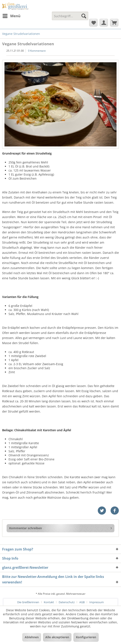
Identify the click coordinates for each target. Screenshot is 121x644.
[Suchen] (84, 16)
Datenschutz (67, 602)
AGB (82, 602)
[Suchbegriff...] (70, 16)
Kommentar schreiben (60, 527)
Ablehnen (32, 637)
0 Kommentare (37, 51)
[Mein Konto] (104, 23)
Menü (11, 15)
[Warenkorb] (114, 23)
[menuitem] (11, 16)
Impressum (97, 602)
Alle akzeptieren (57, 637)
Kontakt (49, 602)
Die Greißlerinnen (28, 602)
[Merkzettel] (93, 23)
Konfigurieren (86, 637)
